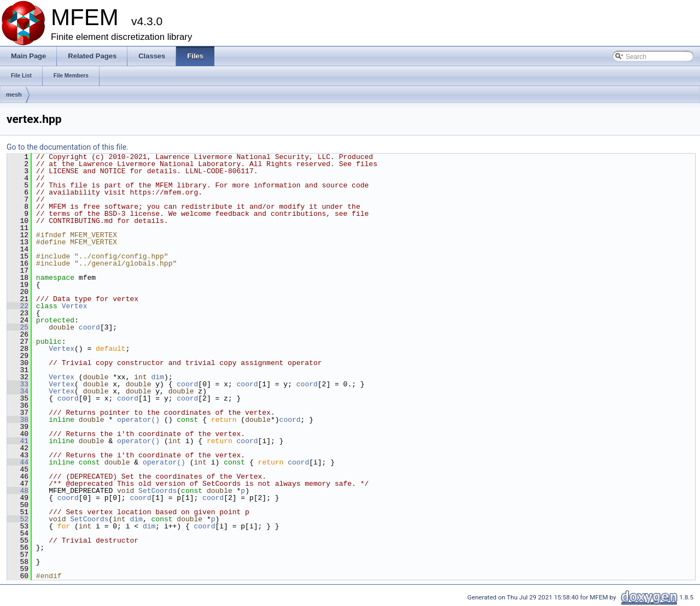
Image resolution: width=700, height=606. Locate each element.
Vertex (75, 306)
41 (18, 441)
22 (18, 306)
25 (18, 327)
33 (18, 384)
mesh (14, 95)
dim (157, 377)
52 (18, 519)
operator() (141, 420)
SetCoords (157, 491)
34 (18, 391)
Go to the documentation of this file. (68, 147)
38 (18, 420)
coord (89, 327)
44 (18, 462)
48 (18, 491)
